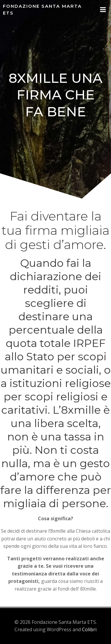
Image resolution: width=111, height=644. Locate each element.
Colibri (89, 629)
